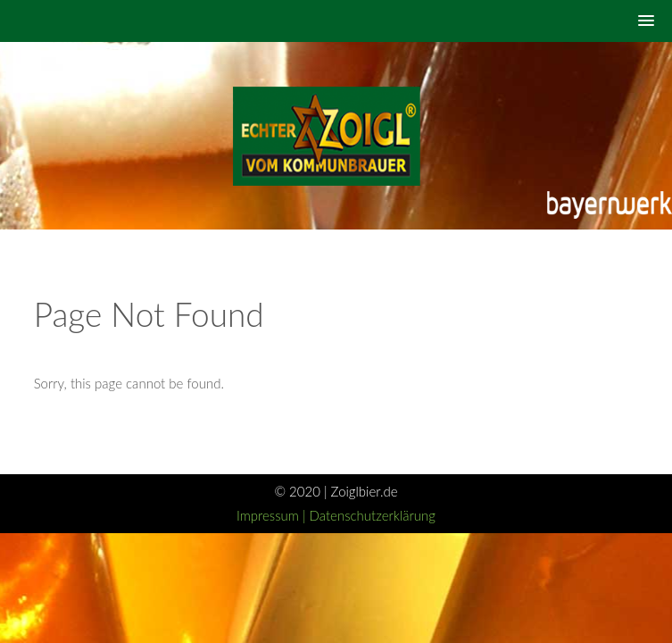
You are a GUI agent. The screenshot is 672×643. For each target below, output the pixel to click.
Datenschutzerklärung (373, 515)
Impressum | (273, 515)
